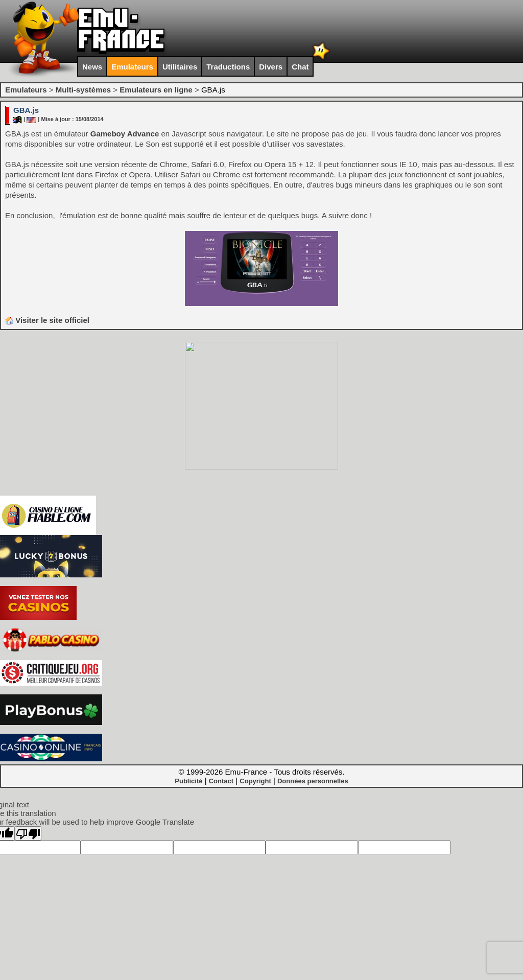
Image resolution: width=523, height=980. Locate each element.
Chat (300, 67)
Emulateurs (132, 67)
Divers (271, 67)
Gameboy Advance (125, 134)
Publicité (188, 781)
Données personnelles (313, 781)
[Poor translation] (28, 833)
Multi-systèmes (83, 90)
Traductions (228, 67)
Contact (221, 781)
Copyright (255, 781)
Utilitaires (180, 67)
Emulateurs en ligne (156, 90)
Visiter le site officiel (47, 320)
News (92, 67)
